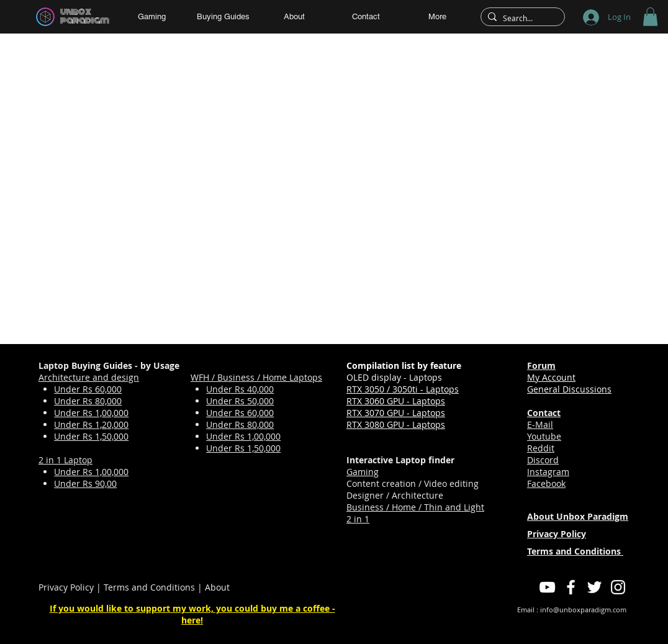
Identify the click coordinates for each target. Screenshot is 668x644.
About (217, 587)
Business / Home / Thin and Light (415, 507)
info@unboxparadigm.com (583, 610)
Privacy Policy (66, 587)
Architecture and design (89, 377)
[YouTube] (547, 587)
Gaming (363, 472)
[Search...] (521, 18)
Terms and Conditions (149, 587)
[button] (650, 17)
